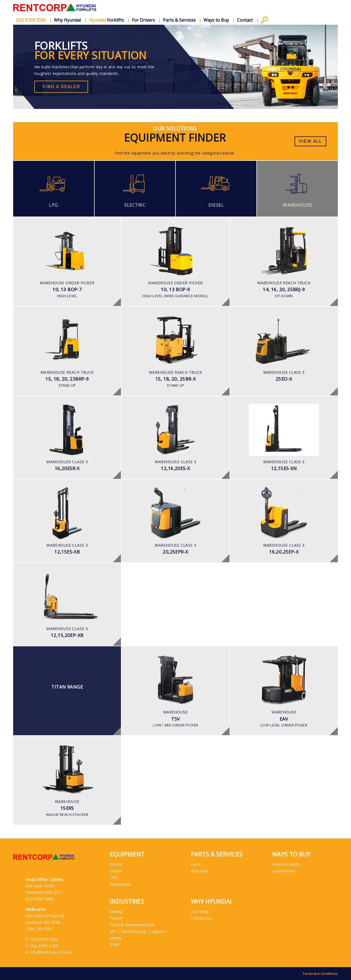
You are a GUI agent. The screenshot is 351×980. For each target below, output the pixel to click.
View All (310, 141)
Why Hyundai (67, 20)
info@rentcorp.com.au (51, 952)
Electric (116, 864)
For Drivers (143, 20)
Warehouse (120, 884)
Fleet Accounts (286, 864)
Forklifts (106, 20)
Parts (196, 864)
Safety (116, 938)
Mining (116, 912)
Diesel (116, 871)
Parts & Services (179, 20)
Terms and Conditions (320, 974)
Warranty (199, 871)
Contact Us (201, 918)
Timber (116, 918)
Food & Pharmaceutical (132, 925)
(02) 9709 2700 (44, 946)
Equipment (127, 854)
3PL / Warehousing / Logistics (138, 931)
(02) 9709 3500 (44, 939)
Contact (245, 20)
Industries (127, 902)
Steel (114, 944)
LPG (114, 877)
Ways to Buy (216, 20)
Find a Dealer (61, 87)
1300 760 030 (38, 929)
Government (284, 871)
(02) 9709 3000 (40, 899)
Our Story (200, 912)
